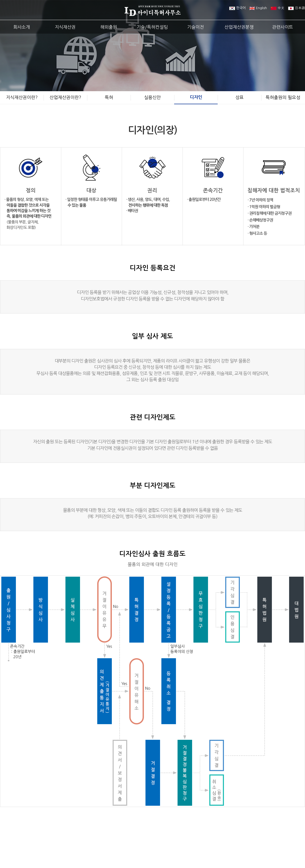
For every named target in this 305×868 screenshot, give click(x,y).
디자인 (196, 97)
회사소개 (22, 27)
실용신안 (152, 97)
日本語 (297, 8)
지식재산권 (65, 27)
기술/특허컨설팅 (152, 27)
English (258, 8)
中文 (277, 8)
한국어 (237, 8)
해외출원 (109, 27)
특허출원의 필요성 (283, 97)
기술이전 (196, 27)
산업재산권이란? (65, 97)
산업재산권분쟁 (239, 27)
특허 (109, 97)
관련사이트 (283, 27)
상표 (240, 97)
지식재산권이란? (22, 97)
